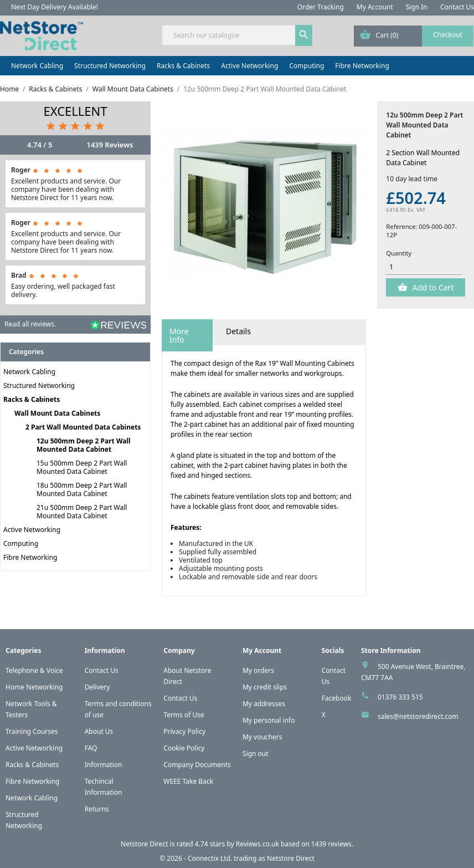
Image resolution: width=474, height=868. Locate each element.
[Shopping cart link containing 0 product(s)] (414, 36)
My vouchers (262, 737)
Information (104, 765)
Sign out (256, 754)
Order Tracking (321, 7)
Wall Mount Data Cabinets (57, 413)
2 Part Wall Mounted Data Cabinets (83, 427)
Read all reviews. (30, 324)
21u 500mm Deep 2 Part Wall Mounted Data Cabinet (82, 512)
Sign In (417, 7)
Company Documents (197, 765)
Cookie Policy (184, 748)
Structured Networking (110, 66)
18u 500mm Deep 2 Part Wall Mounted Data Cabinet (82, 489)
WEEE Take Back (188, 781)
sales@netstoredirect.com (418, 716)
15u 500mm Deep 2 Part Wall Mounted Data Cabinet (82, 467)
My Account (375, 7)
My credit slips (265, 687)
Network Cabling (37, 66)
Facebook (337, 698)
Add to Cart (432, 287)
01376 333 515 (400, 697)
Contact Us (457, 7)
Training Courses (32, 731)
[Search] (237, 35)
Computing (306, 66)
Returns (97, 809)
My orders (258, 670)
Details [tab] (238, 331)
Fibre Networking (362, 66)
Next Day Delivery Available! (55, 7)
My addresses (264, 704)
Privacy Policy (184, 731)
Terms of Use (184, 715)
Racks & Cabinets (183, 66)
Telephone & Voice (34, 670)
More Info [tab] (179, 335)
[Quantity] (424, 267)
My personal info (269, 720)
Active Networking (249, 66)
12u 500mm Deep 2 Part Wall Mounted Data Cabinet (84, 445)
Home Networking (34, 687)
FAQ (91, 748)
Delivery (97, 687)
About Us (99, 731)
